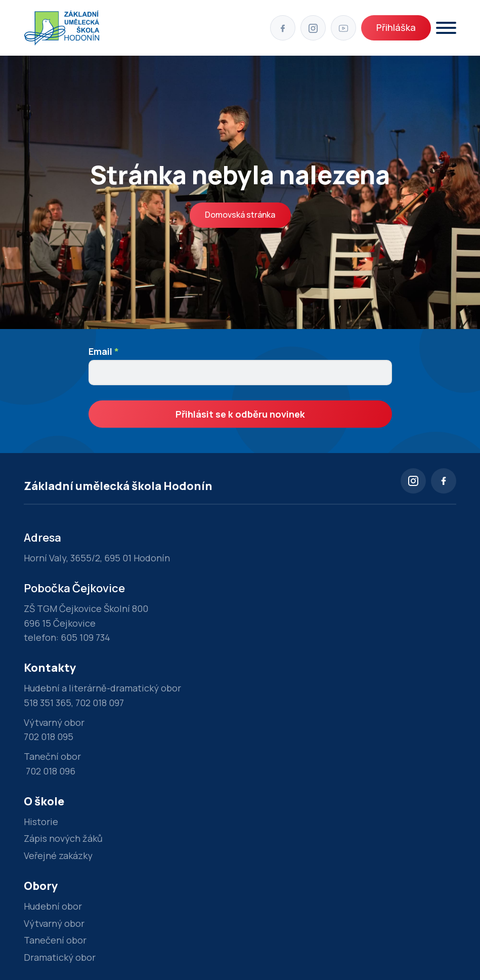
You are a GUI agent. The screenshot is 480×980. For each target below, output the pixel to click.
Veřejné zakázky (58, 855)
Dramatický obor (60, 957)
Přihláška (396, 27)
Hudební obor (53, 906)
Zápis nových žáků (63, 838)
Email (104, 351)
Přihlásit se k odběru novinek (240, 414)
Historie (41, 822)
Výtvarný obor (54, 923)
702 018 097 (100, 703)
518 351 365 (48, 703)
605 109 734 (85, 637)
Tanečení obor (55, 940)
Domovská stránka (240, 215)
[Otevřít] (446, 28)
